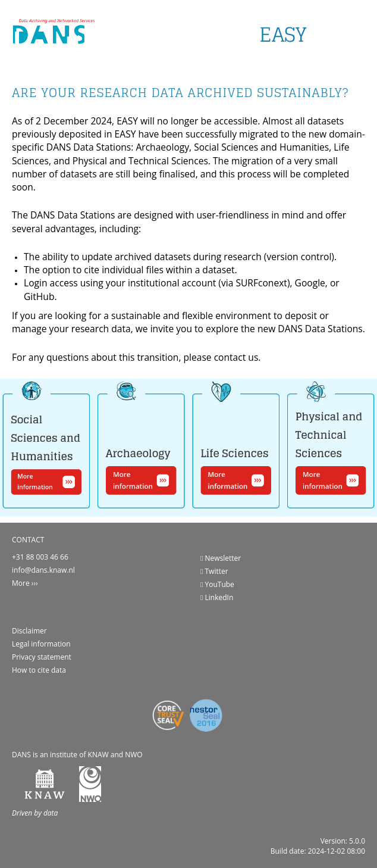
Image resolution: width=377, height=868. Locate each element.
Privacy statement (42, 657)
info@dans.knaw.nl (43, 570)
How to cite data (39, 670)
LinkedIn (217, 597)
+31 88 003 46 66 (40, 557)
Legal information (41, 644)
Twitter (214, 571)
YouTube (217, 584)
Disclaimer (29, 631)
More (21, 583)
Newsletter (221, 558)
